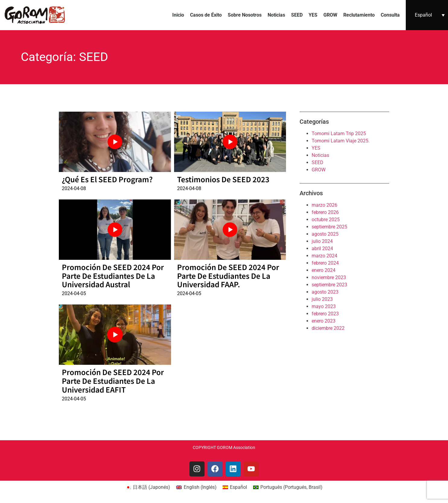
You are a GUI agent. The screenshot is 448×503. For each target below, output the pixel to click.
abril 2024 (322, 248)
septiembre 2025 (329, 227)
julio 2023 (322, 299)
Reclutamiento (359, 15)
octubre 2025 (326, 220)
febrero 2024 (325, 263)
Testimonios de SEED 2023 (223, 179)
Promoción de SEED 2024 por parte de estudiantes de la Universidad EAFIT (113, 381)
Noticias (276, 15)
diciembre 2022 (328, 328)
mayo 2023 (324, 306)
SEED (297, 15)
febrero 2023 (325, 314)
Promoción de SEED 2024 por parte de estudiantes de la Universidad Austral (113, 276)
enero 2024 (324, 270)
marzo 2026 (324, 205)
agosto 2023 (325, 292)
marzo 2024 (324, 256)
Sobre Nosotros (245, 15)
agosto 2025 (325, 234)
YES (313, 15)
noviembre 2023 (329, 277)
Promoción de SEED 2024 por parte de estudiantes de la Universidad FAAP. (228, 276)
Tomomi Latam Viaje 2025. (341, 141)
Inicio (178, 15)
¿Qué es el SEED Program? (107, 179)
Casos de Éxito (206, 15)
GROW (330, 15)
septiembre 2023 (329, 285)
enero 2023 (324, 321)
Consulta (390, 15)
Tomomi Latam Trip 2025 (339, 134)
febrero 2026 (325, 212)
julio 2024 (322, 241)
